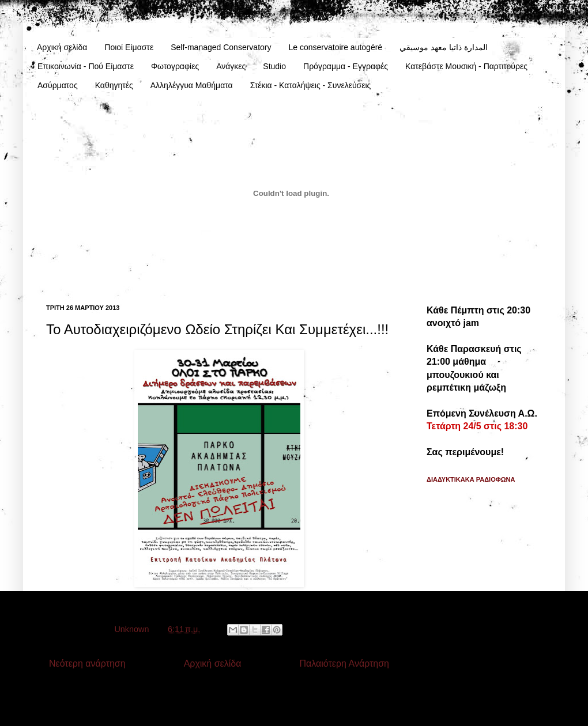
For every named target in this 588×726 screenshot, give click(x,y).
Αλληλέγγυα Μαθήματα (192, 85)
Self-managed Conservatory (221, 47)
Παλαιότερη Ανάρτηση (344, 663)
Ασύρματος (58, 85)
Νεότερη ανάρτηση (87, 663)
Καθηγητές (114, 85)
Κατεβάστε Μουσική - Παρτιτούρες (466, 66)
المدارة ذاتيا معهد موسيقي (444, 47)
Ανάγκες (231, 66)
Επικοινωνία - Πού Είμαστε (86, 66)
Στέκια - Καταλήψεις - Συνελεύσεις (311, 85)
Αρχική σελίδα (62, 47)
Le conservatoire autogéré (335, 47)
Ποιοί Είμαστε (129, 47)
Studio (274, 66)
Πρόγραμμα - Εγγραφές (346, 66)
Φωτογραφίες (175, 66)
